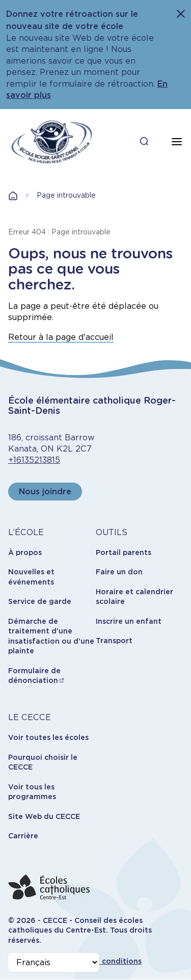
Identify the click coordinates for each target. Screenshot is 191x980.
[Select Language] (53, 962)
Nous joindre (45, 492)
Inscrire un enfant (129, 621)
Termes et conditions (102, 961)
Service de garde (40, 601)
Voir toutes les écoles (48, 737)
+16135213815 (34, 460)
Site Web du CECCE (44, 816)
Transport (114, 641)
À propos (25, 552)
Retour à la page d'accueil (61, 337)
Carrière (23, 836)
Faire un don (119, 572)
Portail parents (124, 552)
